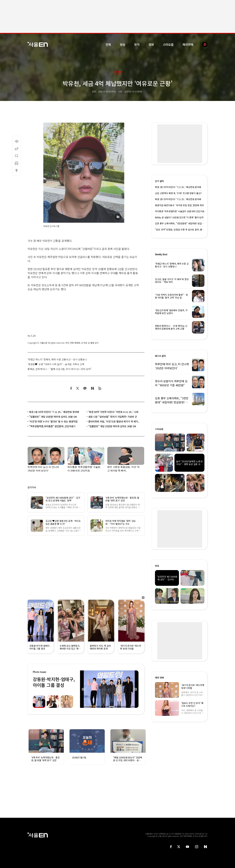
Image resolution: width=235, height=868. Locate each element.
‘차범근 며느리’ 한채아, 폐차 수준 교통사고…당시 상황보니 (57, 359)
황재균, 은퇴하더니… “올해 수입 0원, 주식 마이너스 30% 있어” (60, 369)
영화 (151, 44)
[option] (108, 689)
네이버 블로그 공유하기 (92, 388)
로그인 (205, 834)
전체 (108, 44)
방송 (123, 44)
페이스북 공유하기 (71, 388)
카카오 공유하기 (85, 388)
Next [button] (135, 689)
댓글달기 (16, 156)
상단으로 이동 (16, 170)
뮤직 (137, 44)
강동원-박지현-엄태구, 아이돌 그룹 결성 (54, 682)
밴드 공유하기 (100, 388)
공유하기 (16, 149)
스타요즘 (168, 44)
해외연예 (188, 44)
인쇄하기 (16, 163)
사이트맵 (198, 834)
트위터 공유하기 (77, 388)
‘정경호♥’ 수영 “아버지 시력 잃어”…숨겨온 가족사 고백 (56, 364)
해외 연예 (159, 678)
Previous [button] (83, 689)
